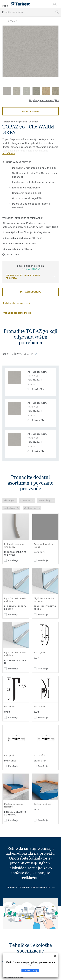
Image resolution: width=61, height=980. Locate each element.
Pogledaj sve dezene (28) (44, 100)
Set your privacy (30, 971)
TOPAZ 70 (12, 21)
